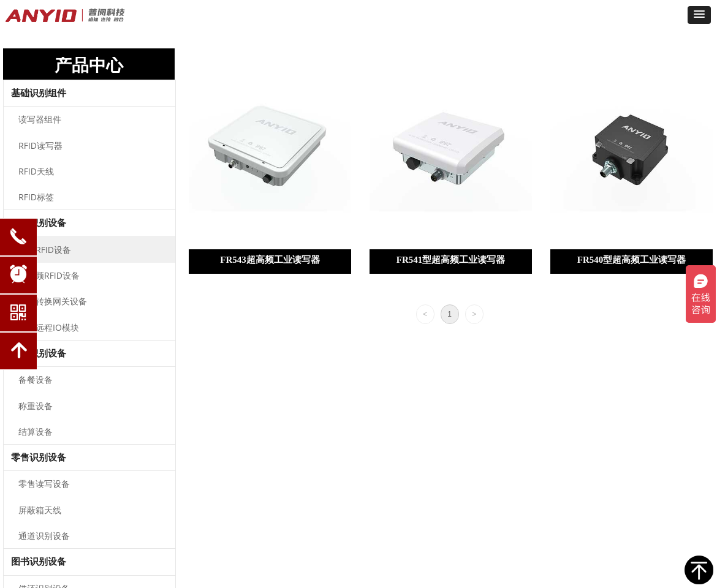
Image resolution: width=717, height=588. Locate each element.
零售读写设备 (44, 484)
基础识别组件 (39, 93)
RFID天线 (36, 171)
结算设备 (36, 432)
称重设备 (36, 406)
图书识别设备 (39, 562)
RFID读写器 (40, 145)
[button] (699, 15)
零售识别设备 (39, 458)
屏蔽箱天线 (40, 510)
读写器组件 (40, 119)
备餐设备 (36, 379)
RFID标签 (36, 197)
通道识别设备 (44, 536)
